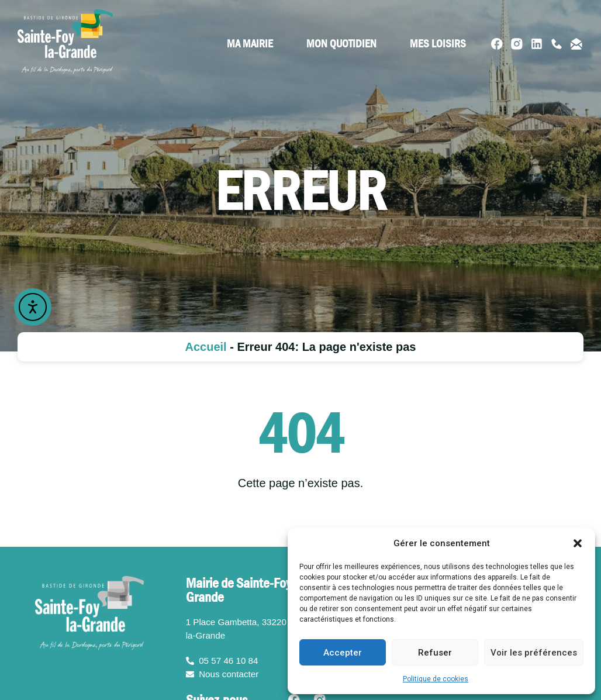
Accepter (343, 653)
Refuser (435, 653)
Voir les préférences (534, 653)
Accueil (206, 347)
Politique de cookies (436, 679)
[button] (578, 543)
